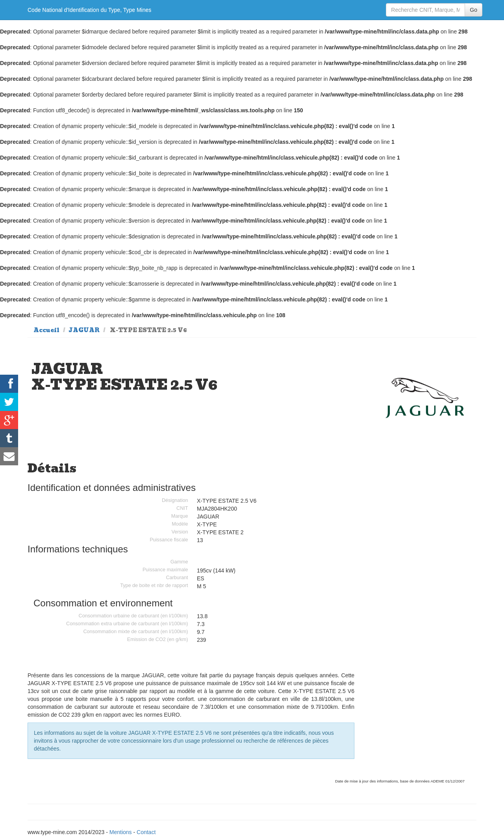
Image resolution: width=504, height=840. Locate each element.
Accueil (46, 330)
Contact (146, 832)
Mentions (121, 832)
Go (473, 10)
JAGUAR (84, 330)
